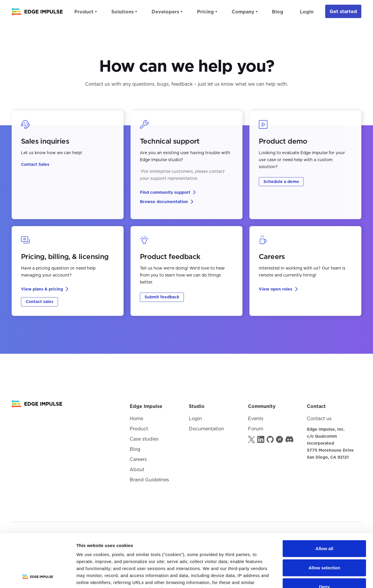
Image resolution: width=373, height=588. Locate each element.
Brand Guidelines (149, 480)
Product (139, 429)
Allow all (324, 499)
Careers (138, 459)
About (137, 469)
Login (307, 12)
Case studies (144, 439)
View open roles (276, 289)
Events (256, 418)
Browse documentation (164, 202)
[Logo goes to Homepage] (37, 404)
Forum (256, 429)
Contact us (319, 418)
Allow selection (324, 518)
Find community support (165, 192)
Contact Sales (35, 164)
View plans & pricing (42, 289)
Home (136, 418)
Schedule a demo (281, 182)
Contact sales (39, 302)
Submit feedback (162, 297)
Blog (278, 12)
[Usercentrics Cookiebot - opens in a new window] (38, 577)
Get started (343, 11)
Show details (306, 576)
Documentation (206, 429)
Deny (324, 537)
